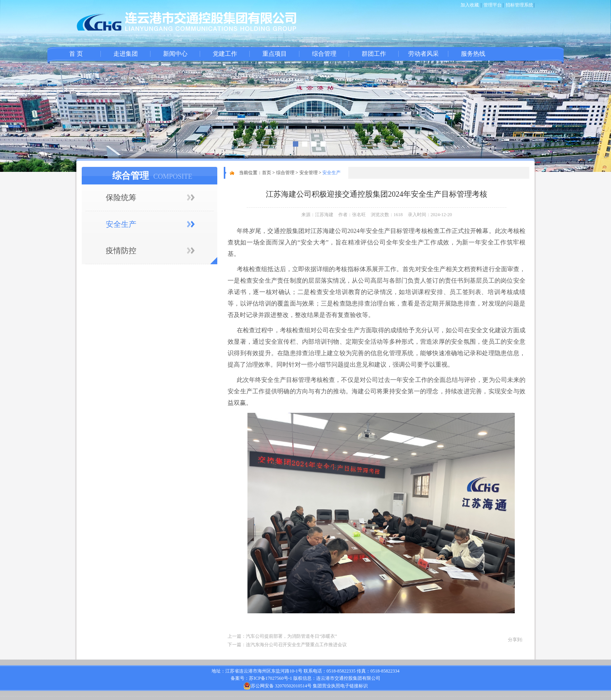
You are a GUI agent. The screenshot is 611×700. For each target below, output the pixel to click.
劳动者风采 (423, 54)
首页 (267, 173)
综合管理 (324, 54)
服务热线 (473, 54)
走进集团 (126, 54)
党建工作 (225, 54)
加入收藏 (470, 5)
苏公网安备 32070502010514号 (277, 686)
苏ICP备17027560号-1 (271, 678)
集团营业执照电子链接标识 (340, 686)
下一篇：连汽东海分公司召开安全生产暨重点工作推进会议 (287, 645)
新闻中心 (175, 54)
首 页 (76, 54)
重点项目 (275, 54)
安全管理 (309, 173)
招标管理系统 (519, 5)
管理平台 (493, 5)
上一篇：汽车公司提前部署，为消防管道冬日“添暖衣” (282, 636)
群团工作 (374, 54)
